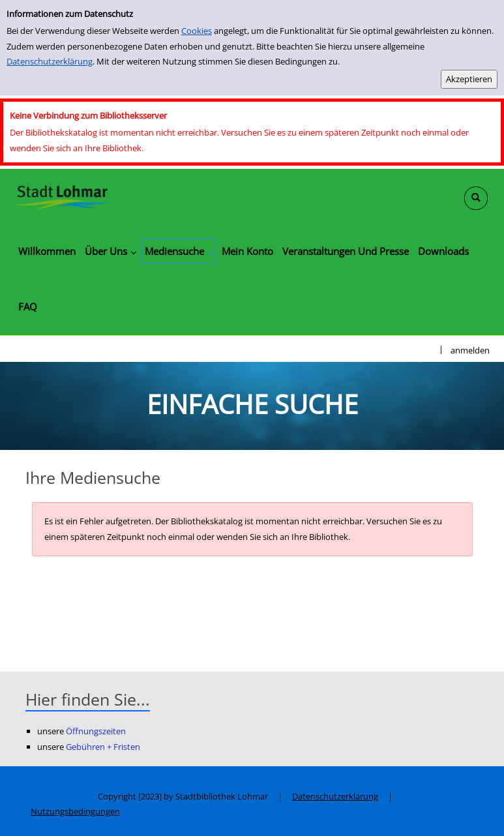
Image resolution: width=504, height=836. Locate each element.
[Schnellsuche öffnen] (476, 198)
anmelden (470, 350)
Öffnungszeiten (96, 731)
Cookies (197, 31)
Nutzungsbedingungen (75, 811)
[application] (110, 251)
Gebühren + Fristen (103, 747)
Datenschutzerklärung (50, 61)
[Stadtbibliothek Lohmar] (62, 196)
